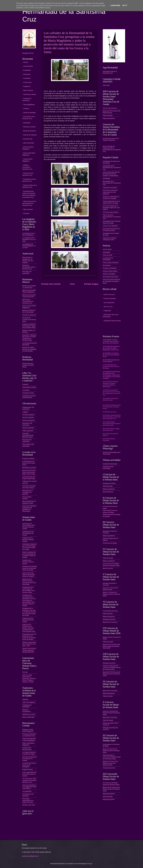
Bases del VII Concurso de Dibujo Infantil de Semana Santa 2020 (111, 646)
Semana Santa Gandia (110, 271)
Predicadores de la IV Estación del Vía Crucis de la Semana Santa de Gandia (29, 637)
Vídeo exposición (28, 431)
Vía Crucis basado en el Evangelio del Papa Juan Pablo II (29, 787)
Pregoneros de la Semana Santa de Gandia (28, 620)
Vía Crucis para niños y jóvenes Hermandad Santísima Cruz (29, 780)
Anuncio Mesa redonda (27, 498)
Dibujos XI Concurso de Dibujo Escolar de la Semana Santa (110, 763)
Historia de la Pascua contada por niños (110, 239)
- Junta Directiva (28, 66)
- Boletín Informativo (109, 295)
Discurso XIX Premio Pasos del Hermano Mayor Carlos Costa (29, 472)
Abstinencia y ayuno (29, 714)
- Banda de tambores (29, 131)
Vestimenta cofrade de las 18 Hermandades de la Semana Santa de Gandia (29, 547)
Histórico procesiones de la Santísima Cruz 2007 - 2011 (29, 644)
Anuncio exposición (29, 420)
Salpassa (25, 699)
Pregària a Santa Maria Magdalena (28, 730)
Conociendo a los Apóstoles (28, 795)
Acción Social (107, 249)
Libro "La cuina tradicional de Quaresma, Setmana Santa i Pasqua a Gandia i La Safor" (29, 678)
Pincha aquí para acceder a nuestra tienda (28, 365)
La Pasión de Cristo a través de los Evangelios (29, 765)
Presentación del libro (29, 387)
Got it (125, 5)
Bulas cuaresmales (28, 717)
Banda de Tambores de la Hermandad (29, 311)
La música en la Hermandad (108, 259)
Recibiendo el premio (29, 468)
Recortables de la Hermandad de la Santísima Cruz (112, 183)
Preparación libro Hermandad (108, 467)
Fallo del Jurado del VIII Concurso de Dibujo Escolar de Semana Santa (112, 668)
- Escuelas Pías (27, 139)
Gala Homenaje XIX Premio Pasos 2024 (29, 478)
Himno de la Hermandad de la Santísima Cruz (28, 301)
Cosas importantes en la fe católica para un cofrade (111, 202)
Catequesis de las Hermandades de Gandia (28, 533)
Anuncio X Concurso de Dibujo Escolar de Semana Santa (111, 713)
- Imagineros (26, 86)
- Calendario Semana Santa (112, 321)
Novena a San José (29, 805)
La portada (26, 390)
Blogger (90, 864)
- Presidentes (27, 70)
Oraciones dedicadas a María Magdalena (29, 739)
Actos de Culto (107, 255)
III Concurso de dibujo (110, 543)
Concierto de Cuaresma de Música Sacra (29, 319)
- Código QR (107, 311)
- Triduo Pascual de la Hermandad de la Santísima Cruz (29, 203)
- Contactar (26, 213)
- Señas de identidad (29, 113)
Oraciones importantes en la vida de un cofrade (30, 759)
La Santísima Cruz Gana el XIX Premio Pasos (29, 463)
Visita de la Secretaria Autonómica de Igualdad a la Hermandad (29, 508)
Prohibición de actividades (27, 706)
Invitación (25, 384)
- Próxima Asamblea (109, 298)
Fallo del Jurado (108, 558)
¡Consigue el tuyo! (28, 393)
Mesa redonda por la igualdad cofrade (29, 502)
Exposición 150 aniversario (27, 424)
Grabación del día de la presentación (29, 397)
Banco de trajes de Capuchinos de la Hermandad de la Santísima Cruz (112, 149)
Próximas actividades (110, 268)
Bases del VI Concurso (110, 622)
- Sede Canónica (28, 90)
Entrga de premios (109, 799)
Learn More (115, 5)
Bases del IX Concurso (110, 691)
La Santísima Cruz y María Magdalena (29, 234)
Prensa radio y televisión (111, 263)
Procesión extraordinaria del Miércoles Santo (28, 435)
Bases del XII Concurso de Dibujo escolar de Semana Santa (111, 789)
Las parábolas (27, 791)
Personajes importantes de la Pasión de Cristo (28, 800)
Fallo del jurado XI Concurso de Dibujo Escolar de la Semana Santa (112, 757)
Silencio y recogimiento (26, 710)
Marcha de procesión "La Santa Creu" (29, 287)
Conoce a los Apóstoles (110, 226)
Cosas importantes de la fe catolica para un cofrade (29, 774)
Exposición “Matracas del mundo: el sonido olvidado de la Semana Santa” (29, 338)
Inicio (72, 284)
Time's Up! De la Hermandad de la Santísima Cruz (112, 217)
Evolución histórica (28, 458)
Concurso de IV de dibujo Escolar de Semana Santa (111, 565)
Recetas (25, 672)
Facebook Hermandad (110, 464)
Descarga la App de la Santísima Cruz (110, 72)
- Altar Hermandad (28, 143)
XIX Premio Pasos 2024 (110, 277)
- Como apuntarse (109, 303)
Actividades (106, 178)
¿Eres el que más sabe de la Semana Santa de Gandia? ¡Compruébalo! (111, 174)
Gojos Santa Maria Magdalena (28, 744)
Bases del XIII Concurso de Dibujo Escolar (111, 112)
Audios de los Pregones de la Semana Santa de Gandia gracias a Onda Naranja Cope (29, 628)
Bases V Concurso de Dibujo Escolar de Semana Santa (111, 594)
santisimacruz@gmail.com (30, 856)
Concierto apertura (28, 415)
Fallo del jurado (108, 115)
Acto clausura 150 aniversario (28, 445)
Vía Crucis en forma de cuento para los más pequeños (110, 192)
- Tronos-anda (27, 82)
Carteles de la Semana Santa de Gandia (28, 562)
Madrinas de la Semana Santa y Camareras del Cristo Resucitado (29, 582)
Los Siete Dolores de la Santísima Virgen (29, 753)
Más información (108, 492)
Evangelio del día (28, 53)
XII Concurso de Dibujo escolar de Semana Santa (111, 784)
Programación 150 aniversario (28, 408)
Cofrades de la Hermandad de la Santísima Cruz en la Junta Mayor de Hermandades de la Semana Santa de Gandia (29, 600)
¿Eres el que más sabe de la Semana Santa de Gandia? (29, 575)
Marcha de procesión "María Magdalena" (29, 291)
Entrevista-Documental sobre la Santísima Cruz (29, 267)
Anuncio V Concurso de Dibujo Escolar (110, 589)
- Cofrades (26, 109)
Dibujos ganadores (109, 118)
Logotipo (25, 412)
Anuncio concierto (28, 417)
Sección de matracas (29, 315)
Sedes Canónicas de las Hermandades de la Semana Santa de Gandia (29, 555)
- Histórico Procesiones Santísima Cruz (27, 167)
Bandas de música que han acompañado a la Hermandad (29, 349)
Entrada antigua (91, 284)
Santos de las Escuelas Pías (27, 749)
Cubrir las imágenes (29, 702)
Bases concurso (108, 568)
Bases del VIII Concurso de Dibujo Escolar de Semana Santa (111, 674)
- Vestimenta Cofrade (29, 94)
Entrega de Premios (109, 483)
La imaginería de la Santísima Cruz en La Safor (29, 240)
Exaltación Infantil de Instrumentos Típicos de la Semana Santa (29, 326)
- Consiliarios (26, 78)
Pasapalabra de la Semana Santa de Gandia (111, 222)
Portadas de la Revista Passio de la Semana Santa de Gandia (30, 568)
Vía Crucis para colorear (111, 212)
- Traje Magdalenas (28, 104)
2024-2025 (106, 85)
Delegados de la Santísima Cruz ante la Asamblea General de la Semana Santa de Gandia (29, 612)
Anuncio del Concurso (110, 108)
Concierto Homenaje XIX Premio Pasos (29, 487)
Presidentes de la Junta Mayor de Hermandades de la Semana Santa (29, 590)
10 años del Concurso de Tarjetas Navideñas (111, 139)
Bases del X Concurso (110, 717)
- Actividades (26, 123)
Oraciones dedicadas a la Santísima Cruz (29, 735)
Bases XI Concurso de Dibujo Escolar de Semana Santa (111, 751)
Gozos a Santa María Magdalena (29, 307)
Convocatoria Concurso (110, 611)
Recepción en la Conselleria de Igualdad (27, 492)
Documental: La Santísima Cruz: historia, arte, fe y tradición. (28, 260)
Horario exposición (28, 428)
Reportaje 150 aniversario (27, 272)
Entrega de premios (109, 619)
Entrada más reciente (51, 284)
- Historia (25, 62)
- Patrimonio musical (29, 127)
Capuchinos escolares (110, 188)
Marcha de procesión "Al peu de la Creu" (29, 296)
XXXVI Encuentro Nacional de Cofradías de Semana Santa (111, 281)
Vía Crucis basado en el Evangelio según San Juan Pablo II (111, 208)
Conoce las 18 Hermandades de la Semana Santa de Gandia (29, 526)
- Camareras (26, 74)
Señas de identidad (109, 274)
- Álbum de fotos (28, 209)
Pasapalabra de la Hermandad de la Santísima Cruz (112, 168)
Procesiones (107, 265)
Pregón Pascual (27, 769)
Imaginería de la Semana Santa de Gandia (28, 540)
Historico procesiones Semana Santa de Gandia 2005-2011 (29, 650)
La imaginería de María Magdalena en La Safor (29, 246)
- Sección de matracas (29, 135)
